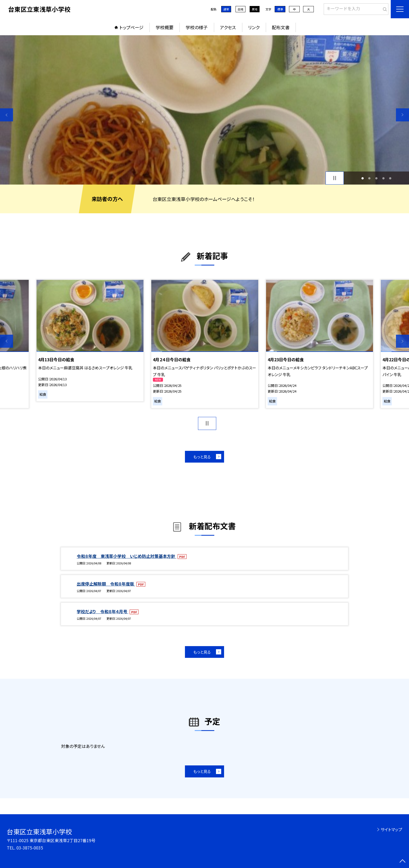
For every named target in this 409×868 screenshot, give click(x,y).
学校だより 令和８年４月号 (103, 611)
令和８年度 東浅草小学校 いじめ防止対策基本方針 (127, 556)
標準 (280, 9)
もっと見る (202, 457)
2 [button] (369, 178)
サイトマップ (391, 829)
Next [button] (402, 115)
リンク (254, 27)
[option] (204, 110)
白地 (240, 9)
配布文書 (281, 27)
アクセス (228, 27)
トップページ (131, 27)
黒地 (255, 9)
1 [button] (362, 178)
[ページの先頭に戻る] (402, 861)
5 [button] (390, 178)
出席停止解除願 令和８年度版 (106, 584)
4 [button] (383, 178)
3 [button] (377, 178)
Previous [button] (7, 115)
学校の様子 (197, 27)
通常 (226, 9)
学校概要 (165, 27)
